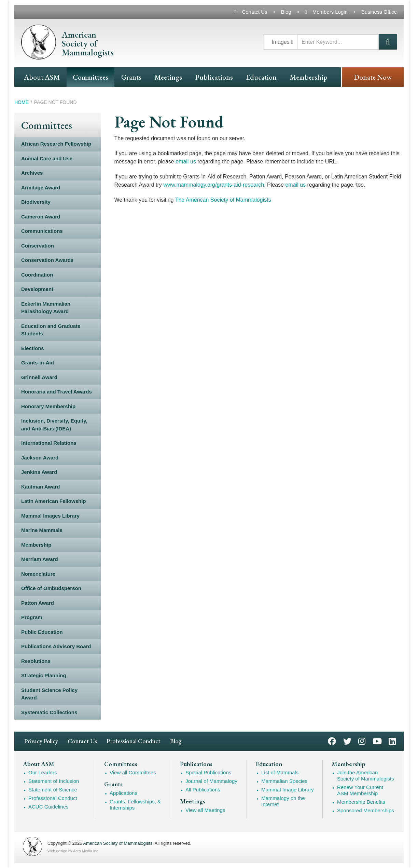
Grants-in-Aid (38, 363)
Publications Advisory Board (56, 646)
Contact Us (254, 12)
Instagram (362, 741)
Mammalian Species (284, 781)
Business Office (379, 12)
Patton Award (38, 603)
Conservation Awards (47, 260)
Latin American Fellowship (53, 501)
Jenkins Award (39, 472)
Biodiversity (36, 202)
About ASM (42, 77)
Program (32, 617)
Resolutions (36, 661)
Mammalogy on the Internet (283, 801)
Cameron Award (41, 217)
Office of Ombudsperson (51, 588)
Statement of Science (53, 790)
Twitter (347, 741)
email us (186, 162)
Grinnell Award (39, 377)
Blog (286, 12)
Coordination (37, 275)
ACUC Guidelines (48, 807)
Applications (123, 793)
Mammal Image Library (287, 790)
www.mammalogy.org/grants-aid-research (214, 185)
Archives (32, 173)
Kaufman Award (40, 487)
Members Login (330, 12)
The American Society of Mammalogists (223, 200)
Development (37, 289)
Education (261, 77)
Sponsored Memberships (366, 810)
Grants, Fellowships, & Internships (135, 805)
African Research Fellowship (56, 144)
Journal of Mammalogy (211, 781)
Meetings (168, 77)
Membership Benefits (361, 802)
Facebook (332, 741)
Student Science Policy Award (49, 694)
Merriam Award (40, 559)
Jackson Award (40, 458)
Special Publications (208, 772)
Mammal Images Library (50, 516)
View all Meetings (205, 810)
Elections (33, 348)
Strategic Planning (44, 675)
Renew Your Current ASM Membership (360, 790)
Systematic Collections (49, 712)
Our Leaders (43, 772)
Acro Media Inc (86, 851)
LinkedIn (392, 741)
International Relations (49, 443)
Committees (90, 77)
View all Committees (133, 772)
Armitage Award (41, 188)
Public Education (42, 632)
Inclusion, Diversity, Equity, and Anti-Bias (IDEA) (54, 425)
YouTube (377, 741)
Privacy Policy (41, 741)
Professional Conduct (134, 741)
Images (280, 42)
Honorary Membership (48, 406)
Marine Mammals (42, 530)
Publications (214, 77)
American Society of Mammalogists (118, 843)
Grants (131, 77)
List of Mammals (280, 772)
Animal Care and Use (47, 158)
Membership (309, 77)
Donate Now (373, 77)
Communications (42, 231)
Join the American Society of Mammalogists (366, 776)
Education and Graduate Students (51, 330)
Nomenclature (38, 574)
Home (22, 102)
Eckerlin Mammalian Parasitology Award (46, 308)
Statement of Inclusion (54, 781)
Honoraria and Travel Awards (57, 392)
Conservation (38, 246)
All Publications (203, 790)
